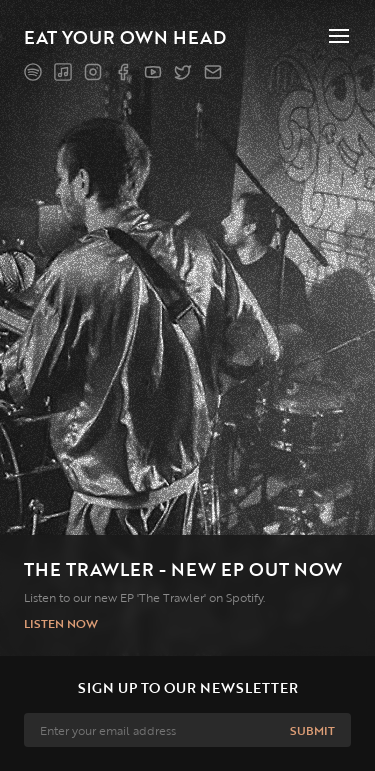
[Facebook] (123, 72)
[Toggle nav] (339, 36)
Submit (312, 730)
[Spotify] (33, 72)
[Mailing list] (213, 72)
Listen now (61, 623)
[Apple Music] (63, 72)
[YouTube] (153, 72)
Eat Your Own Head (125, 37)
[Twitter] (183, 72)
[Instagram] (93, 72)
